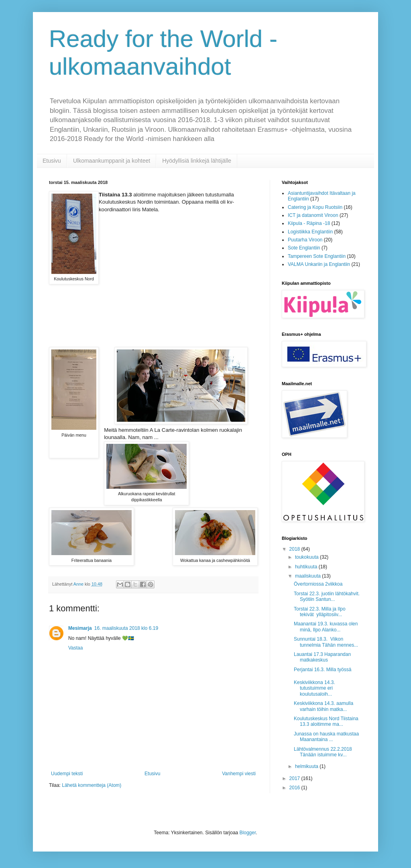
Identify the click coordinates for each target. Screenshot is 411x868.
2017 (295, 778)
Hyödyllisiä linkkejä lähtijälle (197, 161)
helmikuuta (307, 766)
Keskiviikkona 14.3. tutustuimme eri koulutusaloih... (314, 688)
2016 (295, 788)
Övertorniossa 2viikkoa (318, 584)
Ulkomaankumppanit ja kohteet (112, 161)
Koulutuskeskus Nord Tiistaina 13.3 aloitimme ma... (326, 721)
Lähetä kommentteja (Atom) (92, 785)
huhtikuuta (307, 567)
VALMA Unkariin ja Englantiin (319, 264)
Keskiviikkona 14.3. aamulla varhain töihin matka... (324, 706)
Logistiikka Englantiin (310, 232)
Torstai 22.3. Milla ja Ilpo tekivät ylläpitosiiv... (320, 612)
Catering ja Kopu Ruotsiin (315, 207)
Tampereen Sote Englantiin (317, 256)
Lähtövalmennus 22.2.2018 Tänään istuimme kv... (323, 752)
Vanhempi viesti (239, 774)
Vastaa (75, 648)
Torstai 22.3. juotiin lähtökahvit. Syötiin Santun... (327, 596)
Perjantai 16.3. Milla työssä (322, 670)
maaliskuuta (308, 576)
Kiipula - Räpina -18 (309, 223)
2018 (295, 549)
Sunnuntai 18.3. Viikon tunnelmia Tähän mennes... (326, 642)
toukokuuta (307, 557)
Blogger (248, 833)
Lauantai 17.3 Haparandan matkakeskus (322, 657)
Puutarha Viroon (305, 240)
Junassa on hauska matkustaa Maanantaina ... (328, 737)
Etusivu (52, 161)
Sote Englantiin (304, 248)
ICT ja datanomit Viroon (313, 215)
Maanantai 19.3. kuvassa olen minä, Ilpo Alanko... (326, 627)
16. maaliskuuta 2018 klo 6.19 (126, 628)
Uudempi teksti (67, 774)
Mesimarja (80, 628)
